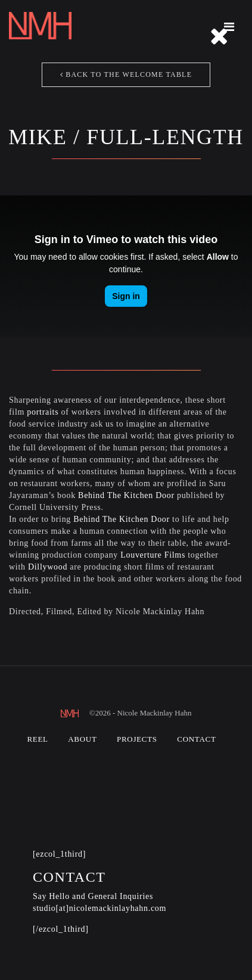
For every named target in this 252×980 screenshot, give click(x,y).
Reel (37, 739)
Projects (137, 739)
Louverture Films (153, 555)
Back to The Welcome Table (126, 74)
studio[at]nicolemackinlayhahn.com (99, 908)
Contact (196, 739)
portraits (43, 412)
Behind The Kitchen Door (126, 495)
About (82, 739)
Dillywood (48, 567)
